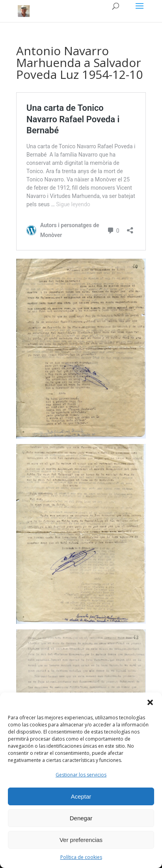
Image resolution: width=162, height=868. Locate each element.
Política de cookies (81, 857)
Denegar (81, 818)
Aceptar (81, 796)
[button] (150, 702)
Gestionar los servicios (81, 775)
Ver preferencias (81, 840)
